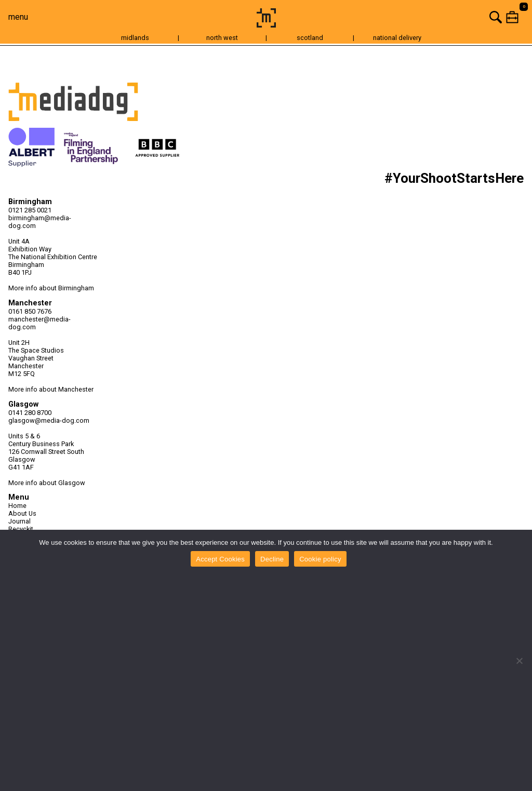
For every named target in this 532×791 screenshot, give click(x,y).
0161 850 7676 (30, 311)
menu (18, 17)
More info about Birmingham (51, 288)
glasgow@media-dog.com (49, 420)
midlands (135, 38)
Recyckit (21, 529)
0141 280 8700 (30, 413)
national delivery (397, 38)
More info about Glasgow (47, 483)
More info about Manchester (51, 389)
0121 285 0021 (30, 210)
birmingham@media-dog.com (40, 222)
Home (17, 506)
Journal (19, 521)
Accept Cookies (220, 559)
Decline (272, 559)
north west (222, 38)
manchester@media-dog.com (39, 323)
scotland (310, 38)
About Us (22, 513)
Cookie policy (320, 559)
